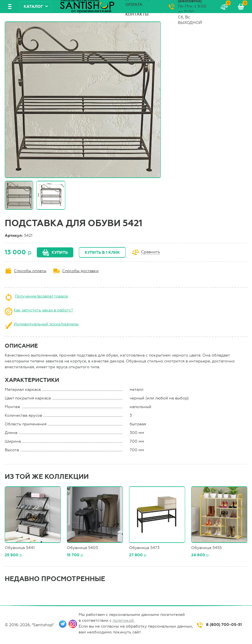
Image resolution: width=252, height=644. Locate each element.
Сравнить (151, 252)
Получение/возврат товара (41, 296)
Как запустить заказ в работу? (43, 310)
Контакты (137, 14)
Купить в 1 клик (102, 253)
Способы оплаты (30, 271)
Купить (60, 253)
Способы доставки (80, 271)
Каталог (33, 7)
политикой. (124, 620)
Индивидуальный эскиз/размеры (46, 324)
